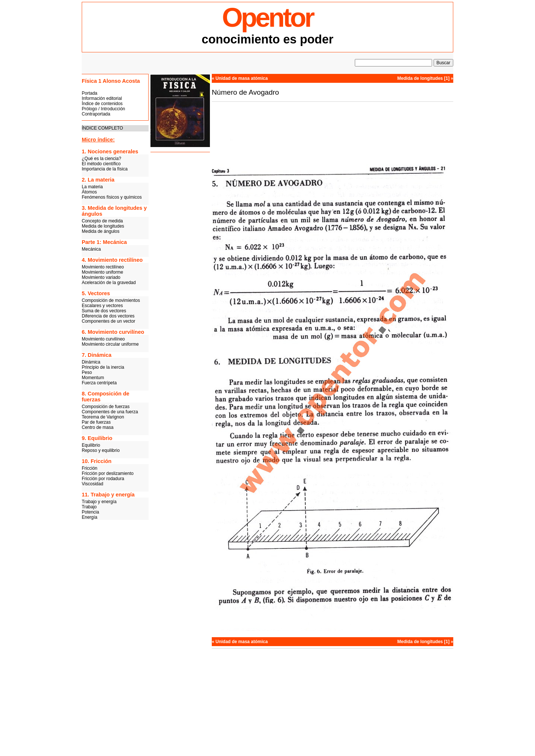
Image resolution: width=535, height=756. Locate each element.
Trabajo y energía (99, 502)
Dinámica (91, 362)
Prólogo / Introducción (103, 109)
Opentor (268, 17)
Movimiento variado (101, 277)
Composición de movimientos (111, 300)
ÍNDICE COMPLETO (102, 128)
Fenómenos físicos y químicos (112, 197)
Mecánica (91, 249)
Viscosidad (93, 484)
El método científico (101, 164)
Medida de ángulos (100, 231)
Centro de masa (98, 427)
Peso (87, 372)
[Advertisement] (180, 269)
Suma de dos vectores (104, 311)
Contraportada (96, 114)
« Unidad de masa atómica (240, 78)
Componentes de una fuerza (110, 412)
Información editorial (102, 98)
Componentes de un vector (108, 321)
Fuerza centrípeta (99, 383)
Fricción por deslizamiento (108, 473)
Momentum (93, 378)
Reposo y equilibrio (101, 450)
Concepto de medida (102, 221)
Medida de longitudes (103, 226)
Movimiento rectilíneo (103, 267)
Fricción (90, 468)
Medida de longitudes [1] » (425, 78)
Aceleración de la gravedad (109, 283)
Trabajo (89, 507)
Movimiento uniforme (102, 272)
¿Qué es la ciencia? (101, 159)
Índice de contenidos (102, 104)
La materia (92, 187)
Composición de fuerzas (106, 407)
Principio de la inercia (103, 367)
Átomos (89, 192)
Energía (90, 517)
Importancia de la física (105, 169)
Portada (90, 93)
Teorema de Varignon (103, 417)
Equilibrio (91, 445)
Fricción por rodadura (103, 479)
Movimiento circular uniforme (110, 344)
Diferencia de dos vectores (108, 316)
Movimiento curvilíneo (103, 339)
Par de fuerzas (96, 422)
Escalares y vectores (102, 306)
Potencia (90, 512)
